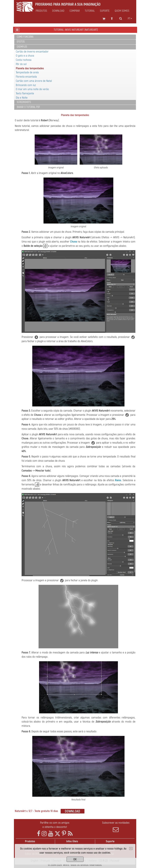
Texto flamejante (25, 93)
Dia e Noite (22, 98)
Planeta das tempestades (30, 68)
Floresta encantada (26, 77)
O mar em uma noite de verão (32, 89)
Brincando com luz (26, 85)
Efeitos (21, 42)
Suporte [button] (105, 11)
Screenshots (24, 102)
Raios (118, 480)
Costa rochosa (24, 60)
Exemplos (22, 47)
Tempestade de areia (27, 72)
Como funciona (25, 37)
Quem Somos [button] (122, 11)
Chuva (74, 242)
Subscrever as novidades (116, 827)
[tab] (75, 37)
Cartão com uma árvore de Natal (34, 81)
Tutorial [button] (90, 11)
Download (58, 11)
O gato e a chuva (25, 56)
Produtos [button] (41, 11)
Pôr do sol (21, 64)
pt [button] (130, 19)
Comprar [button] (75, 11)
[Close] (131, 849)
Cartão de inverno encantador (32, 52)
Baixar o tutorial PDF (28, 107)
